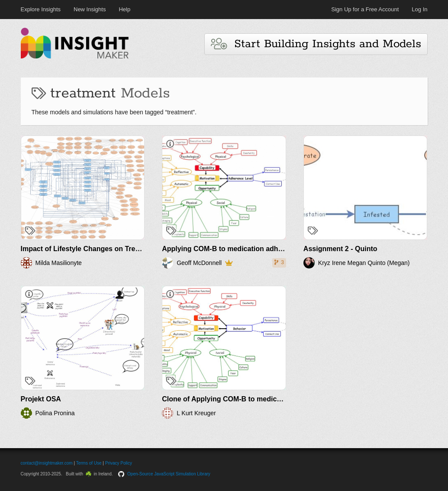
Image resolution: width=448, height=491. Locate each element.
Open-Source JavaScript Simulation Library (169, 474)
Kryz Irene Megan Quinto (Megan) (364, 263)
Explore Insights (41, 9)
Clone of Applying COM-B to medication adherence (246, 399)
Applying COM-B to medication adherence (231, 249)
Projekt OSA (41, 399)
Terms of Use (89, 463)
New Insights (90, 9)
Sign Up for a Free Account (365, 9)
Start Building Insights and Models (316, 44)
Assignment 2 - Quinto (340, 249)
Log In (419, 9)
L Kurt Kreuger (196, 413)
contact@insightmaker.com (47, 463)
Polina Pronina (55, 413)
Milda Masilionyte (59, 263)
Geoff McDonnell (199, 263)
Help (124, 9)
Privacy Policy (119, 463)
